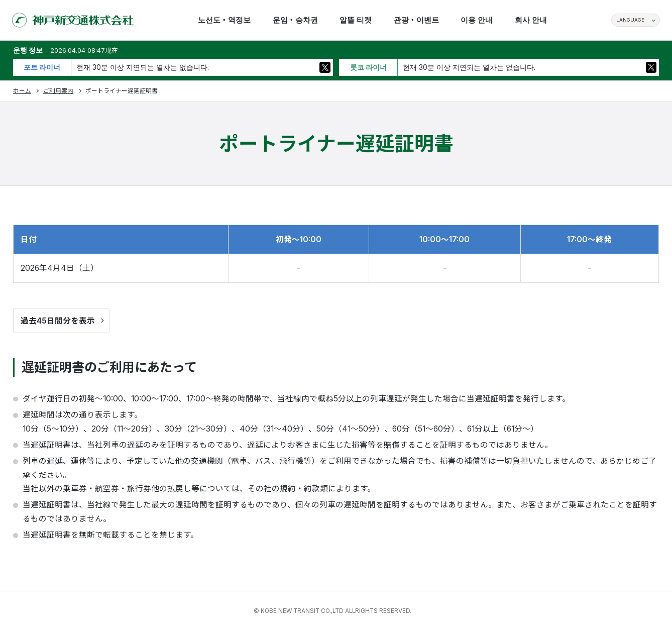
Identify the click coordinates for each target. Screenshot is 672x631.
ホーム (22, 91)
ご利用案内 (58, 91)
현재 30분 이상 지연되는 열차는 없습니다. (143, 67)
